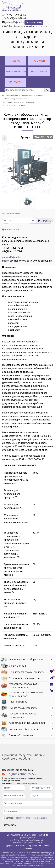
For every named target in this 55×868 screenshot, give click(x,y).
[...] (24, 90)
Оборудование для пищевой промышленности (26, 96)
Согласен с (26, 818)
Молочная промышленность (16, 99)
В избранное (10, 230)
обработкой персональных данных (31, 818)
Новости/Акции (16, 72)
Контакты (16, 82)
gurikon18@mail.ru (15, 22)
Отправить (10, 825)
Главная (16, 61)
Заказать (46, 221)
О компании (39, 72)
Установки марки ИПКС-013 (15, 106)
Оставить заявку (34, 22)
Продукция (39, 61)
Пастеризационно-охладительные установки (23, 102)
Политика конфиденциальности (28, 843)
